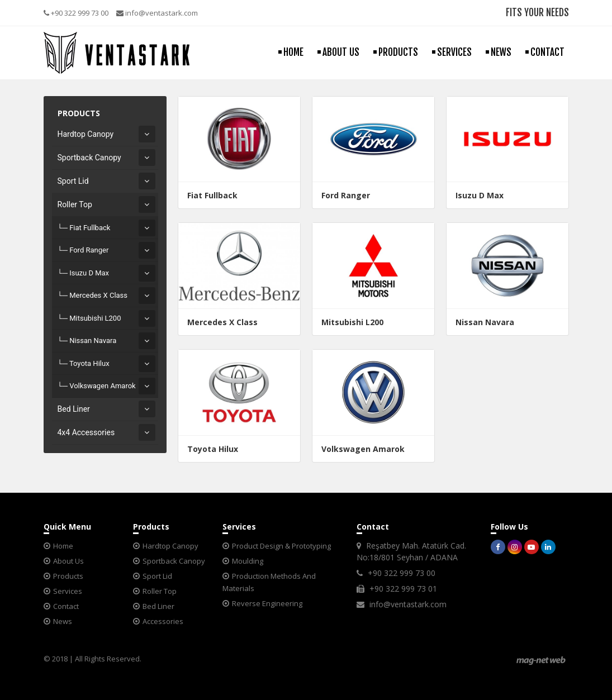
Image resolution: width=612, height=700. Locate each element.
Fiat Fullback (90, 228)
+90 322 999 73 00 (76, 13)
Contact (66, 606)
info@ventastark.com (157, 13)
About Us (68, 561)
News (63, 621)
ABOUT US (341, 52)
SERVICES (454, 52)
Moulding (248, 561)
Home (63, 546)
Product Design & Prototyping (281, 546)
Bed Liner (74, 409)
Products (68, 576)
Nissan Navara (93, 341)
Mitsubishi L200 (95, 318)
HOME (293, 52)
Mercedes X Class (98, 295)
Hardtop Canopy (86, 134)
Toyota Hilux (89, 363)
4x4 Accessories (86, 432)
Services (68, 591)
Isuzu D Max (89, 273)
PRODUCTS (398, 52)
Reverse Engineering (267, 603)
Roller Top (75, 204)
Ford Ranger (89, 250)
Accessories (163, 621)
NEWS (501, 52)
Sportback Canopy (89, 158)
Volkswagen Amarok (103, 386)
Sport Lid (73, 181)
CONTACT (547, 52)
